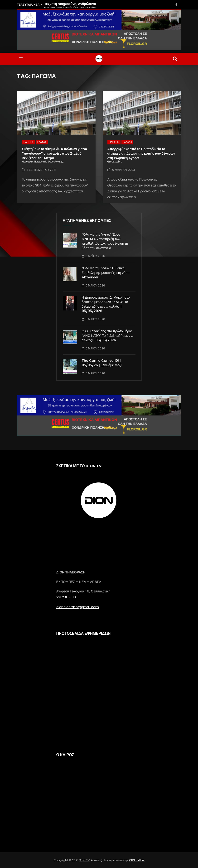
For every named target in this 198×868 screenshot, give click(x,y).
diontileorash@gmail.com (78, 607)
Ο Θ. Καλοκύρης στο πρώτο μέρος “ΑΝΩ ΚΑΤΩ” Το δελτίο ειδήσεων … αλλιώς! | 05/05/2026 (108, 336)
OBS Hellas (137, 860)
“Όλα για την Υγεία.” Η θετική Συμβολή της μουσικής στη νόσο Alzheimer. (106, 273)
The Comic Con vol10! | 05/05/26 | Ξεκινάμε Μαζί (102, 363)
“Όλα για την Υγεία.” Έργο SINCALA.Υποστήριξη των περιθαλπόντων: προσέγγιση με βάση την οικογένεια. (105, 241)
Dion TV (84, 860)
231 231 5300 (66, 597)
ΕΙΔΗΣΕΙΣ (28, 142)
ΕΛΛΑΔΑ (42, 142)
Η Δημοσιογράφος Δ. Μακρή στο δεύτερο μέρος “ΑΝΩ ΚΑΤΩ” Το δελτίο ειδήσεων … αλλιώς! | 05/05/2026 (106, 304)
